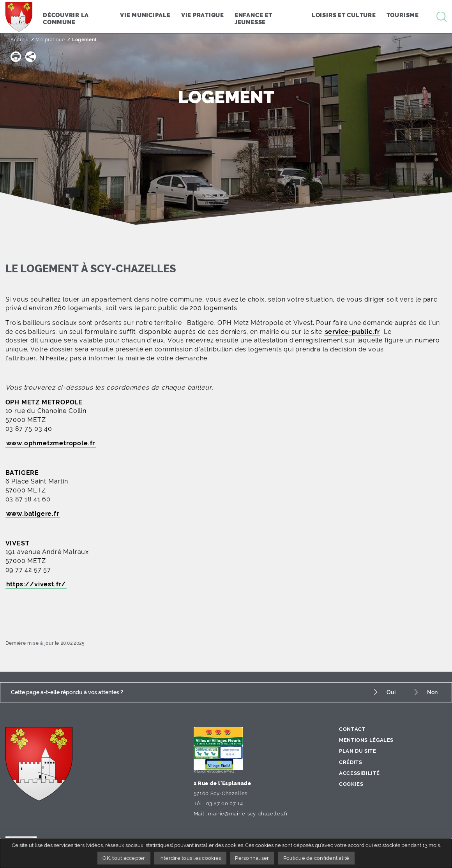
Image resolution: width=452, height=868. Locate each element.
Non (432, 692)
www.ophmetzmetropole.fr (51, 443)
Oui (391, 692)
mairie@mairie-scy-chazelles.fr (248, 814)
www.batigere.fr (33, 514)
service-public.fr (352, 332)
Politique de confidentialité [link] (316, 858)
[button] (16, 57)
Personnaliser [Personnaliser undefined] (252, 858)
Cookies (351, 784)
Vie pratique (50, 40)
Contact (352, 729)
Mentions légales (366, 740)
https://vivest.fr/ (36, 584)
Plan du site (358, 751)
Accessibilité (359, 773)
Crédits (350, 762)
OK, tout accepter (124, 858)
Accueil (19, 40)
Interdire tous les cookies (190, 858)
